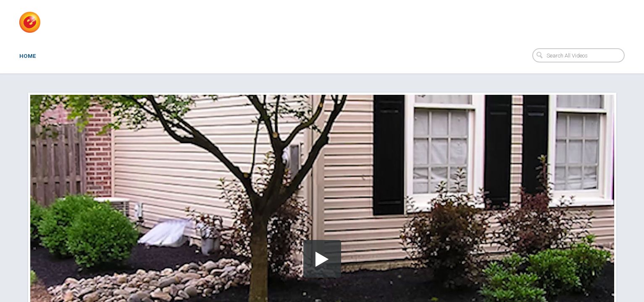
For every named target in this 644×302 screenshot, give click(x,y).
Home (28, 56)
